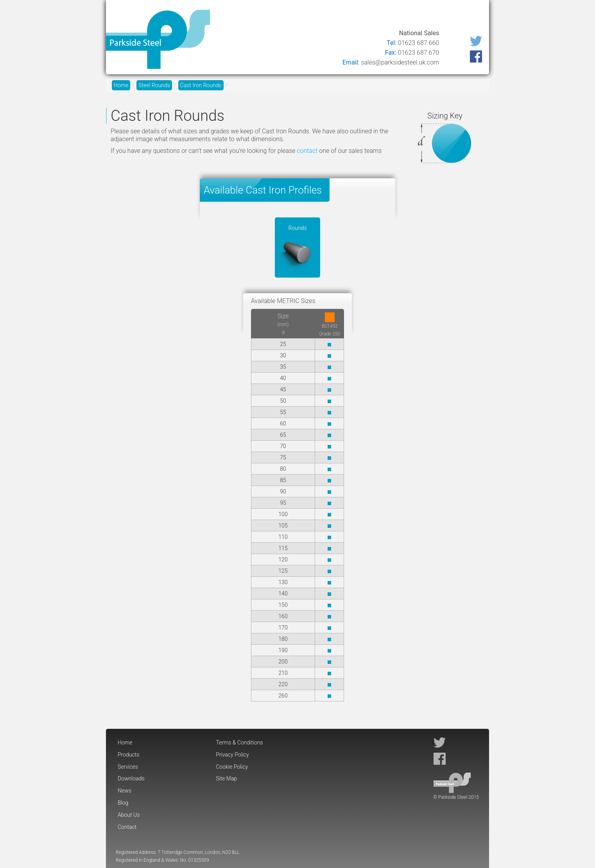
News (376, 17)
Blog (402, 17)
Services (299, 17)
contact (307, 151)
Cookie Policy (232, 767)
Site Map (226, 778)
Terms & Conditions (239, 742)
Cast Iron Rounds (201, 85)
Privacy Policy (232, 755)
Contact (470, 17)
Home (228, 17)
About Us (433, 17)
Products (261, 17)
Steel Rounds (154, 85)
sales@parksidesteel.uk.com (400, 62)
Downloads (339, 17)
